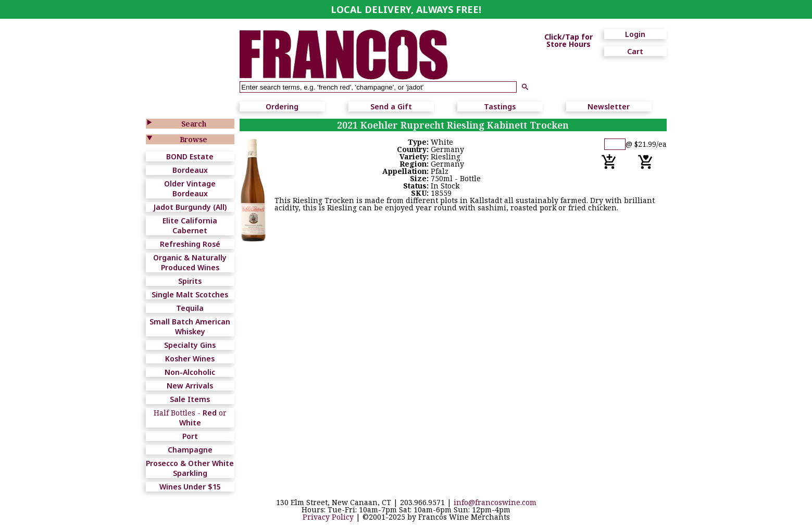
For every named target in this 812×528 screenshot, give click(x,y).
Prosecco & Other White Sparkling (190, 468)
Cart (635, 51)
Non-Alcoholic (190, 372)
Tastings (500, 106)
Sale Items (190, 399)
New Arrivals (190, 386)
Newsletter (609, 106)
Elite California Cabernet (190, 225)
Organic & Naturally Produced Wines (190, 262)
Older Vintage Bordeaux (190, 188)
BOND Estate (190, 156)
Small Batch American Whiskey (190, 326)
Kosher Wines (190, 359)
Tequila (190, 308)
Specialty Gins (190, 345)
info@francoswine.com (495, 502)
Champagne (190, 450)
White (190, 423)
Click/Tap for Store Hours (569, 41)
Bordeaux (190, 170)
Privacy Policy (328, 517)
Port (190, 436)
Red (210, 413)
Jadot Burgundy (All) (190, 207)
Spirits (190, 281)
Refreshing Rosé (190, 244)
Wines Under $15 (190, 487)
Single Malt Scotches (190, 294)
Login (635, 34)
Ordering (282, 106)
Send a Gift (391, 106)
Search (194, 124)
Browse (193, 139)
